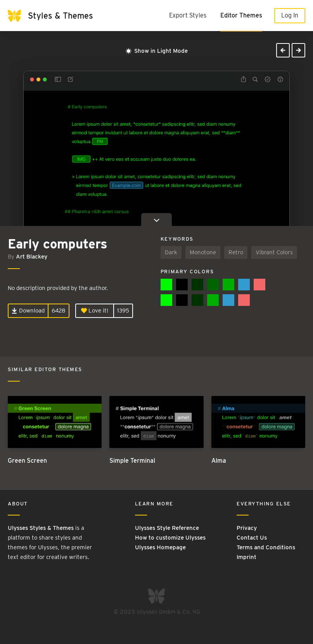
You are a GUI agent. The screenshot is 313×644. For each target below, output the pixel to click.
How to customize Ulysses (170, 538)
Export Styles (188, 15)
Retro (236, 252)
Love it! (95, 311)
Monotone (203, 252)
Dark (171, 252)
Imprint (246, 557)
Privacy (247, 528)
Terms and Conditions (266, 547)
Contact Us (252, 538)
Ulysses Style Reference (167, 528)
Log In (290, 15)
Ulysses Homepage (160, 547)
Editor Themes (241, 15)
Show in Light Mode (157, 51)
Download (28, 311)
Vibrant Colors (274, 252)
